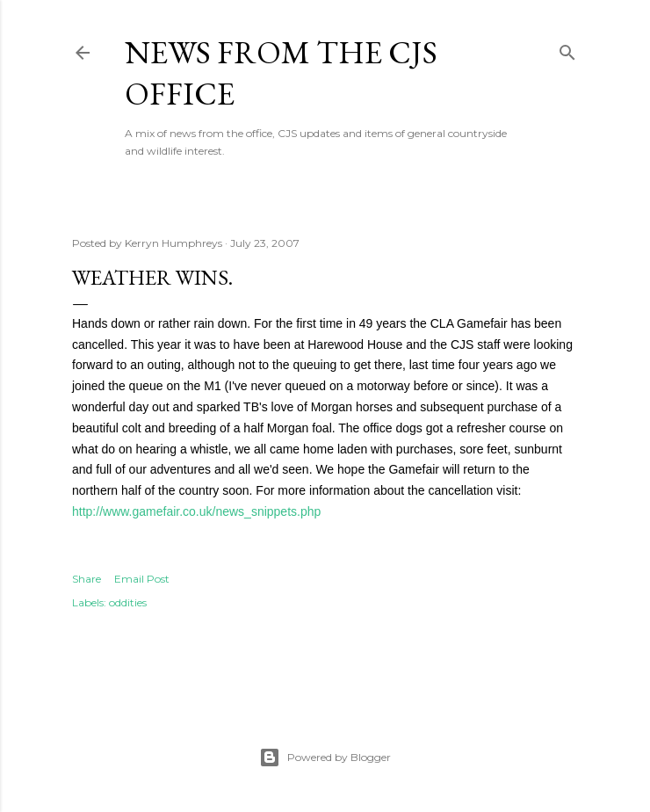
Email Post (142, 579)
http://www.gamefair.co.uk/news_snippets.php (196, 511)
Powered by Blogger (325, 758)
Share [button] (87, 579)
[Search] (567, 49)
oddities (128, 602)
